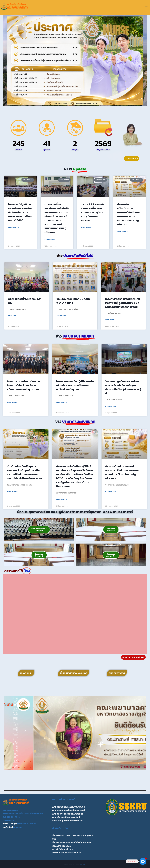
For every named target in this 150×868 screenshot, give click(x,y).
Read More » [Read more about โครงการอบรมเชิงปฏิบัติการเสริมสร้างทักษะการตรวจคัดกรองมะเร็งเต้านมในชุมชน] (61, 402)
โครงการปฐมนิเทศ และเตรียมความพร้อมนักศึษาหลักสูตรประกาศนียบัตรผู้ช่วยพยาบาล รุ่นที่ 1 (124, 387)
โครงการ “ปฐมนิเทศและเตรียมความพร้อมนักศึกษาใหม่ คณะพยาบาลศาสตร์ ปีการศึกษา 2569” (20, 212)
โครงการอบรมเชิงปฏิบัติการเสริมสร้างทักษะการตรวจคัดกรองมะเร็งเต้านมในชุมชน (75, 385)
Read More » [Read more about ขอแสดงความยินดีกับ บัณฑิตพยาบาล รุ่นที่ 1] (62, 316)
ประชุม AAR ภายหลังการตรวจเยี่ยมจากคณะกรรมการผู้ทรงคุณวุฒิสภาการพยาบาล (93, 212)
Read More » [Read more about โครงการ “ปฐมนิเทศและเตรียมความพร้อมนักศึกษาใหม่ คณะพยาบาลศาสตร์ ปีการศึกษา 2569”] (13, 227)
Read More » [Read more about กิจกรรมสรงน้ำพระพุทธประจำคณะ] (13, 316)
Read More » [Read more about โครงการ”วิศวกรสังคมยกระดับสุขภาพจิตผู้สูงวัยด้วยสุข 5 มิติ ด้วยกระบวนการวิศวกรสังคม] (110, 320)
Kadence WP (83, 864)
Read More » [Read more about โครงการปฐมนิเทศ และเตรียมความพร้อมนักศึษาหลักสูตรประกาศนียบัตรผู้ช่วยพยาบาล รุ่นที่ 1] (111, 406)
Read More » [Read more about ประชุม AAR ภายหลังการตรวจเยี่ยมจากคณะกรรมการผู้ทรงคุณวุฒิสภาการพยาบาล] (86, 227)
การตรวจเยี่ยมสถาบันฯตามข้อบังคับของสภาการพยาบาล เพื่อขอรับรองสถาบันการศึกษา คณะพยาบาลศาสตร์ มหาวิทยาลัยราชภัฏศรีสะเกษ (57, 218)
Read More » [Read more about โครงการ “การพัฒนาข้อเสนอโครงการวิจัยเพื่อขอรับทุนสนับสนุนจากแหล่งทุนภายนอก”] (12, 402)
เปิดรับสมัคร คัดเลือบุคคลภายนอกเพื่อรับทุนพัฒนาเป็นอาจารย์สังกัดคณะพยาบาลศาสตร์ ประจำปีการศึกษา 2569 (24, 472)
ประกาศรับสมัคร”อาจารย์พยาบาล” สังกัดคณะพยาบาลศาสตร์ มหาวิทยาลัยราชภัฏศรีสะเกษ (129, 214)
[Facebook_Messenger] (143, 861)
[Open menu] (146, 6)
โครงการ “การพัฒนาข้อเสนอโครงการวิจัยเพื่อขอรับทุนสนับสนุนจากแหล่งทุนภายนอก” (25, 385)
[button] (7, 61)
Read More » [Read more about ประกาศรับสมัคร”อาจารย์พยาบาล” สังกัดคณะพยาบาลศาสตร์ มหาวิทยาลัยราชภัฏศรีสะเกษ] (122, 231)
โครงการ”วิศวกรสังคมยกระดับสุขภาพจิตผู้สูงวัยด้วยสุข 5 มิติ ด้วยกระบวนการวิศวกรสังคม (122, 303)
